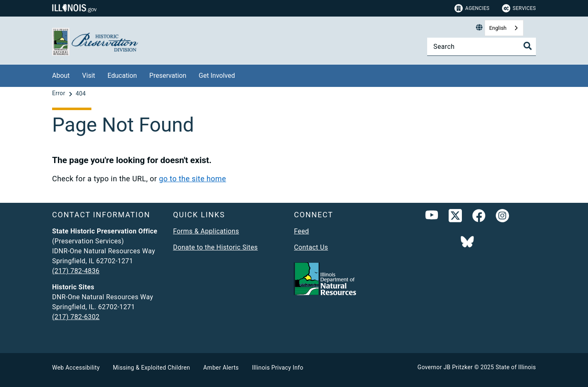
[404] (81, 94)
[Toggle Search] (528, 46)
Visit (89, 76)
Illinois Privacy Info (277, 368)
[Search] (482, 47)
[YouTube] (432, 217)
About (61, 76)
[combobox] (504, 28)
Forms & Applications (206, 231)
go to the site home (192, 179)
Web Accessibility (76, 368)
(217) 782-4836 (76, 271)
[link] (455, 217)
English (498, 28)
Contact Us (311, 247)
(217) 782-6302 (76, 317)
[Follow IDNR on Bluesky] (467, 243)
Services (519, 8)
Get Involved (217, 76)
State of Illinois (516, 367)
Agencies (472, 8)
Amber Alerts (221, 368)
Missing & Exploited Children (151, 368)
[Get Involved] (241, 74)
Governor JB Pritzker (445, 367)
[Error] (60, 94)
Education (122, 76)
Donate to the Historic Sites (216, 247)
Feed (301, 231)
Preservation (168, 76)
